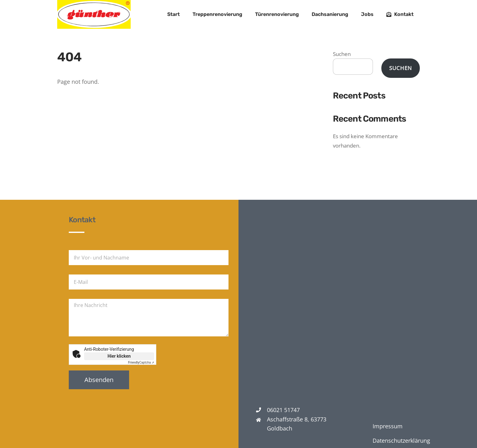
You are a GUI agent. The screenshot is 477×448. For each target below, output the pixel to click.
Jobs (367, 14)
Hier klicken (119, 356)
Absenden (99, 380)
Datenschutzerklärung (401, 440)
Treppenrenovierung (217, 14)
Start (173, 14)
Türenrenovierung (277, 14)
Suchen (342, 54)
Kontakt (400, 14)
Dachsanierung (330, 14)
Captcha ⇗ (141, 362)
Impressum (388, 426)
